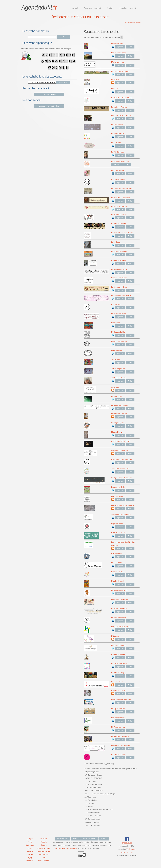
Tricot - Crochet (44, 861)
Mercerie (30, 851)
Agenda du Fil (127, 843)
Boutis (30, 842)
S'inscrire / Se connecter (128, 8)
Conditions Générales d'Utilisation (65, 848)
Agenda (120, 47)
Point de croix (44, 854)
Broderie (44, 842)
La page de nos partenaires (49, 106)
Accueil (75, 8)
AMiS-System (131, 849)
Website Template (127, 852)
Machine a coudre (44, 848)
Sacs (44, 858)
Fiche (130, 47)
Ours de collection (44, 851)
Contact (110, 8)
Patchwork (30, 854)
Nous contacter (63, 839)
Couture (44, 845)
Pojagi (30, 858)
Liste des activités (49, 94)
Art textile (44, 839)
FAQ (75, 839)
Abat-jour (30, 839)
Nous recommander (89, 839)
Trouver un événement (92, 8)
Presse (104, 839)
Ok (64, 37)
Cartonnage (30, 845)
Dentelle (30, 848)
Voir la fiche (63, 82)
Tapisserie (30, 861)
